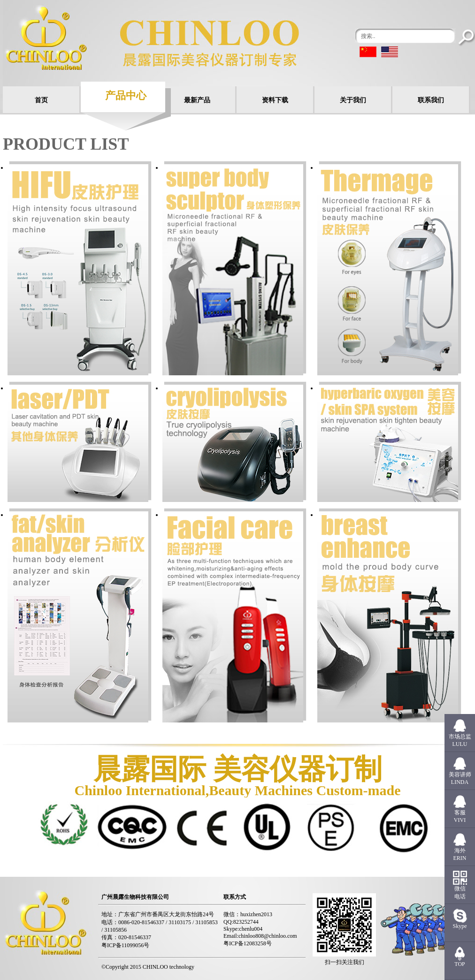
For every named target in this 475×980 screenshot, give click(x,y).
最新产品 (197, 100)
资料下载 (275, 100)
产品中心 (126, 95)
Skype (460, 926)
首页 (41, 100)
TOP (460, 964)
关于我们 (353, 100)
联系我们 (431, 100)
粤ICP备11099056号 (125, 945)
